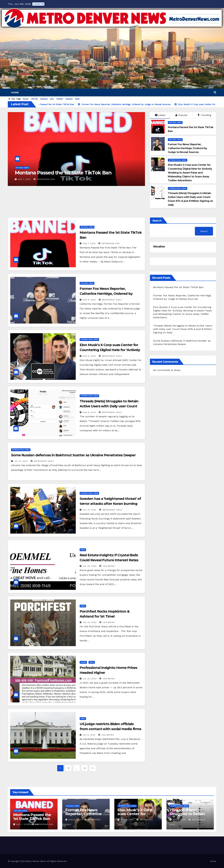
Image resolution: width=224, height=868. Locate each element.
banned (44, 99)
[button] (215, 92)
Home (15, 93)
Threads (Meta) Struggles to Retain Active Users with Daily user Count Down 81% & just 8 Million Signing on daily (183, 329)
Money (83, 662)
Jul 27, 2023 (21, 461)
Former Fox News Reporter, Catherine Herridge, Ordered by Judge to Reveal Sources (106, 294)
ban (52, 99)
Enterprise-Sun (44, 179)
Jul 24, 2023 (90, 566)
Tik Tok (34, 99)
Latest (160, 115)
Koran (26, 99)
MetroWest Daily (110, 300)
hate (77, 99)
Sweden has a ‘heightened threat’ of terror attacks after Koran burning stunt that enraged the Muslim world (111, 504)
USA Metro (107, 566)
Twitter (60, 99)
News (83, 550)
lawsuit (69, 99)
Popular (182, 115)
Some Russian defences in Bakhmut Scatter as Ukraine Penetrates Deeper (73, 455)
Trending (205, 115)
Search (157, 221)
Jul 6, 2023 (89, 735)
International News (178, 160)
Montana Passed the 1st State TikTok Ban (63, 173)
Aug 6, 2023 (89, 300)
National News (22, 168)
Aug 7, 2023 (24, 179)
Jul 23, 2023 (90, 622)
